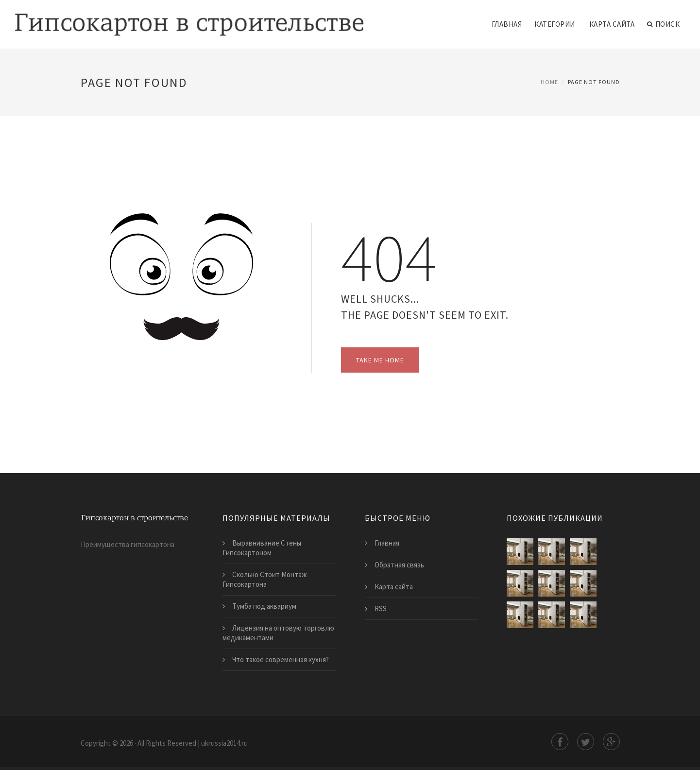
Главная (507, 24)
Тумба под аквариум (264, 606)
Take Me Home (380, 360)
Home (549, 82)
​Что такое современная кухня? (281, 659)
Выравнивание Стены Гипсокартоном (262, 548)
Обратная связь (399, 565)
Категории (555, 24)
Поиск (663, 24)
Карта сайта (612, 24)
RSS (381, 608)
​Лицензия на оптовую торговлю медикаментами (278, 633)
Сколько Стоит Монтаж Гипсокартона (265, 579)
